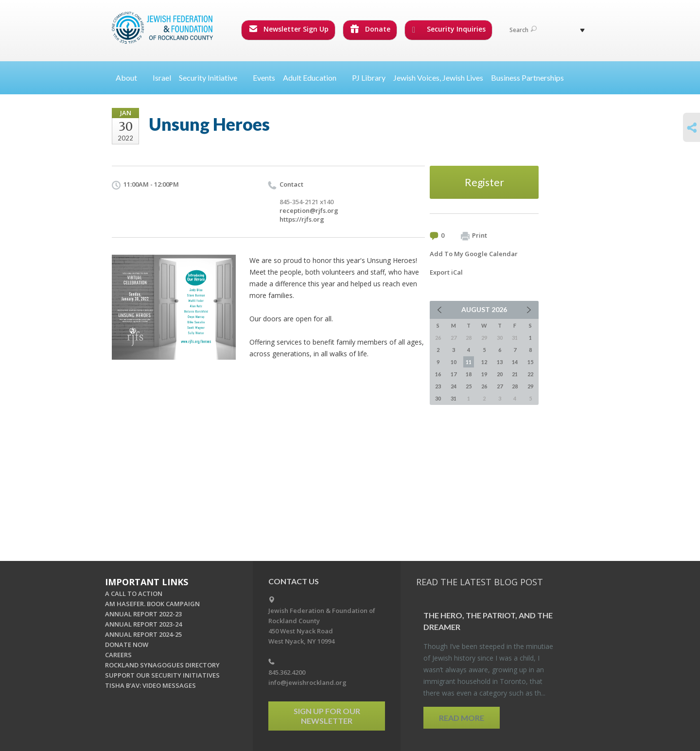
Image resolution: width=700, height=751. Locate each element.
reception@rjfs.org (309, 210)
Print (474, 236)
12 (484, 362)
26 (484, 386)
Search (523, 30)
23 (438, 386)
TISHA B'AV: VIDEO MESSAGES (150, 685)
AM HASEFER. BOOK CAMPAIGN (152, 604)
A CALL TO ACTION (134, 594)
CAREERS (118, 655)
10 (454, 362)
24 (454, 386)
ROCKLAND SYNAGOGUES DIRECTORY (162, 665)
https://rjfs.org (302, 219)
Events (264, 78)
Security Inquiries (449, 29)
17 (454, 374)
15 (530, 362)
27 (500, 386)
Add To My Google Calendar (474, 254)
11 (469, 362)
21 (515, 374)
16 (438, 374)
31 (454, 398)
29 (530, 386)
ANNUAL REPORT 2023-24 (143, 624)
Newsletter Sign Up (289, 29)
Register (484, 182)
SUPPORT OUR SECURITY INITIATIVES (162, 675)
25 (469, 386)
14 (515, 362)
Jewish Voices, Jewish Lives (438, 78)
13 (500, 362)
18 (469, 374)
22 (530, 374)
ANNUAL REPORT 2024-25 (143, 634)
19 (484, 374)
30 (438, 398)
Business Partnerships (527, 78)
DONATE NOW (127, 645)
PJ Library (369, 78)
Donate (370, 29)
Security (212, 78)
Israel (162, 78)
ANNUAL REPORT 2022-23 (143, 614)
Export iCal (446, 272)
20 (500, 374)
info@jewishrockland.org (307, 682)
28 (515, 386)
